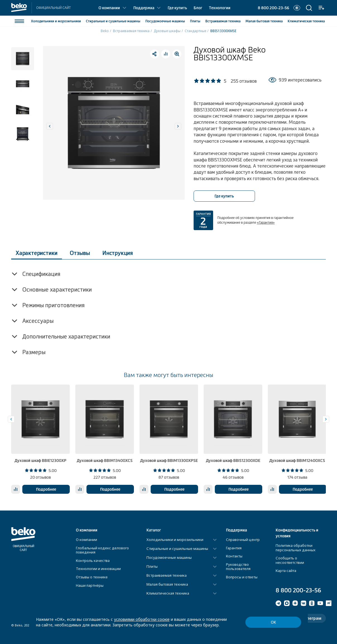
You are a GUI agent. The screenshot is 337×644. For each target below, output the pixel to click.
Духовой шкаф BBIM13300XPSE (169, 461)
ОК (273, 622)
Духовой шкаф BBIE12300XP (40, 461)
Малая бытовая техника (167, 585)
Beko (105, 31)
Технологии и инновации (98, 569)
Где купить (177, 8)
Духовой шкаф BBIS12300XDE (233, 461)
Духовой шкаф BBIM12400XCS (297, 461)
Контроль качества (93, 560)
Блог (198, 8)
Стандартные (195, 31)
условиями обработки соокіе (142, 619)
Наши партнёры (90, 585)
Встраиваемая (223, 21)
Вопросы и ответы (242, 577)
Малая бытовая (264, 21)
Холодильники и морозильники (175, 540)
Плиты (195, 21)
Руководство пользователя (238, 567)
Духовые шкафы (167, 31)
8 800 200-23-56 (273, 8)
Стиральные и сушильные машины (177, 549)
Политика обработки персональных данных (296, 548)
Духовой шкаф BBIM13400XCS (105, 461)
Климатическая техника (168, 593)
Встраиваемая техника (131, 31)
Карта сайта (286, 571)
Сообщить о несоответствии (290, 560)
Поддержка (144, 8)
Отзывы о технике (92, 577)
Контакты (234, 556)
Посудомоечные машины (169, 558)
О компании (109, 8)
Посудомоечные (165, 21)
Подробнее (46, 489)
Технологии (220, 8)
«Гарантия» (266, 223)
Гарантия (234, 548)
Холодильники (56, 21)
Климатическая (306, 21)
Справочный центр (243, 540)
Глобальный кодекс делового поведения (102, 550)
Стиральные (113, 21)
